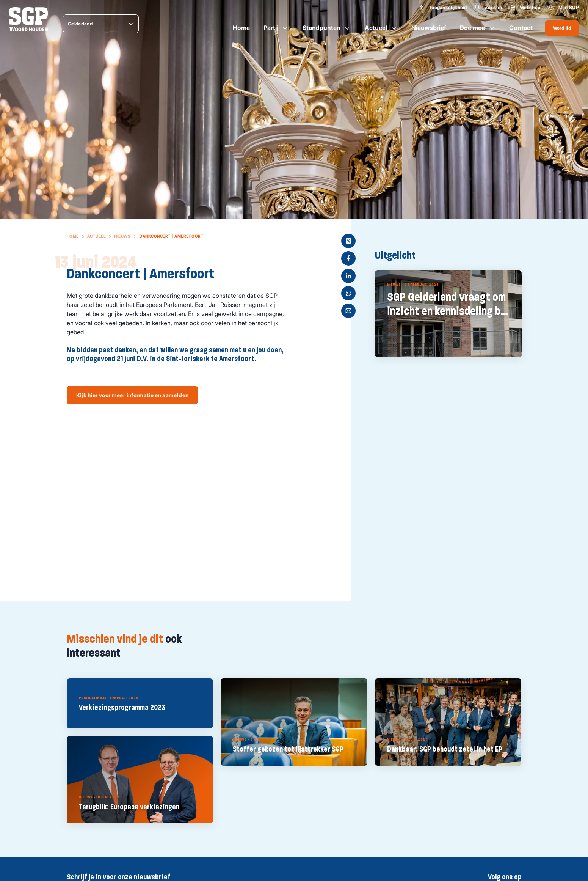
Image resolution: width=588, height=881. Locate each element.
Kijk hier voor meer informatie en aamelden (132, 395)
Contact (521, 28)
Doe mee (478, 28)
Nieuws (122, 236)
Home (241, 28)
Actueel (381, 28)
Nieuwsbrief (429, 28)
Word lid (562, 28)
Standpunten (327, 28)
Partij (276, 28)
